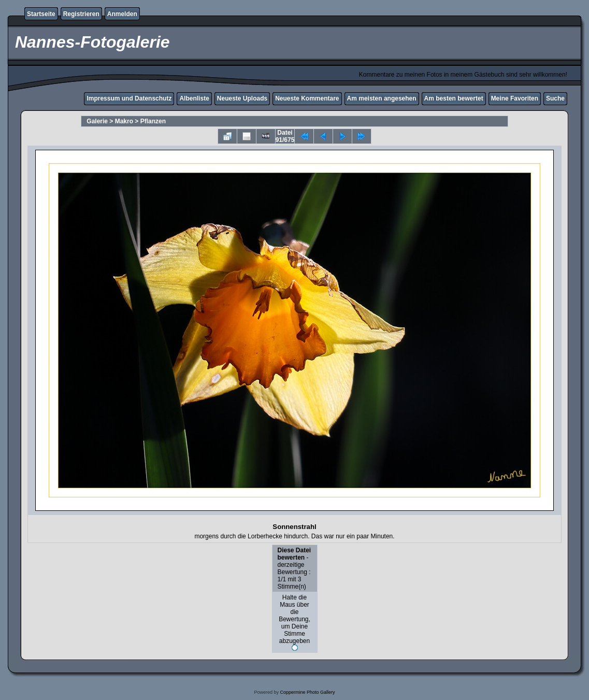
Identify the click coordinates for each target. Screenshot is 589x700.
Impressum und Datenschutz (129, 98)
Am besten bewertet (454, 98)
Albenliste (194, 98)
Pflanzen (153, 121)
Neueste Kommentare (307, 98)
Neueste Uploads (242, 98)
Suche (555, 98)
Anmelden (122, 14)
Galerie (97, 121)
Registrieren (81, 14)
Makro (124, 121)
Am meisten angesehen (382, 98)
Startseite (41, 14)
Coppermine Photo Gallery (307, 692)
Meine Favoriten (515, 98)
